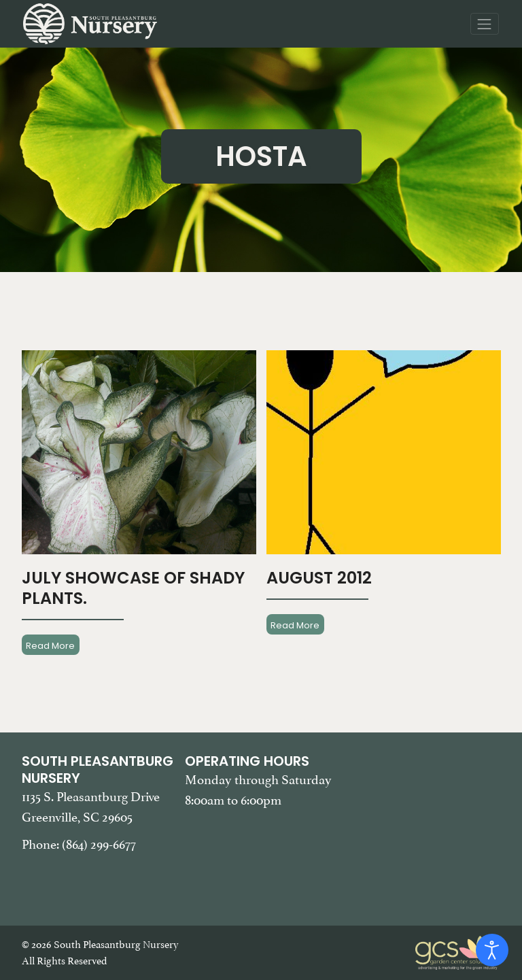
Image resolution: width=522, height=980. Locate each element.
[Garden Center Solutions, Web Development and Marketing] (458, 951)
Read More (50, 645)
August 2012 (319, 578)
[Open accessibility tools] (492, 950)
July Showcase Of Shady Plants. (133, 588)
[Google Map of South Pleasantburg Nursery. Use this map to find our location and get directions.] (424, 821)
